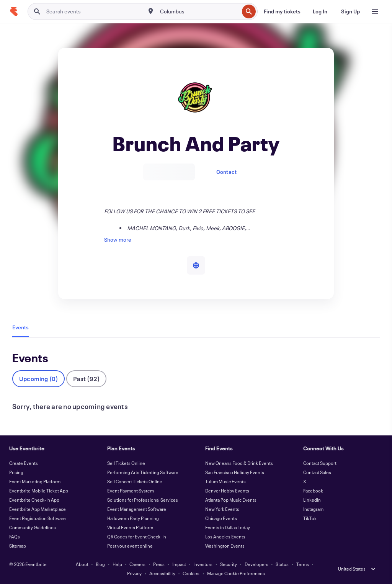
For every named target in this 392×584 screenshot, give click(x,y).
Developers (256, 564)
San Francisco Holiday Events (235, 472)
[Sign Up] (350, 11)
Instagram (313, 509)
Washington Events (225, 546)
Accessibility (162, 573)
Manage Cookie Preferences (236, 573)
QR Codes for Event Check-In (137, 537)
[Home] (14, 11)
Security (229, 564)
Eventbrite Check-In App (34, 500)
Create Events (24, 463)
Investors (203, 564)
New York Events (222, 509)
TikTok (310, 518)
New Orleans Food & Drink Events (239, 463)
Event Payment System (131, 491)
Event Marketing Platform (35, 481)
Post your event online (130, 546)
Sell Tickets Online (126, 463)
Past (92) (86, 379)
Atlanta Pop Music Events (231, 500)
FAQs (15, 537)
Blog (100, 564)
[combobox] (199, 11)
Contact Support (320, 463)
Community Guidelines (33, 527)
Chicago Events (221, 518)
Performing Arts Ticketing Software (143, 472)
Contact (226, 172)
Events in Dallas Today (228, 527)
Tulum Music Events (225, 481)
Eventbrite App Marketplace (38, 509)
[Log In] (320, 11)
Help (117, 564)
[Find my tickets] (282, 11)
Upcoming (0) (38, 379)
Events (20, 327)
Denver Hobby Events (227, 491)
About (82, 564)
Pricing (16, 472)
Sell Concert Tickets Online (135, 481)
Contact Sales (317, 472)
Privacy (134, 573)
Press (159, 564)
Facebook (313, 491)
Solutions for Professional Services (143, 500)
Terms (303, 564)
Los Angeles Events (225, 537)
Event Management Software (137, 509)
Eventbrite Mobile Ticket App (39, 491)
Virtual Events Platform (130, 527)
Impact (179, 564)
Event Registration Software (38, 518)
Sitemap (18, 546)
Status (282, 564)
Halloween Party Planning (133, 518)
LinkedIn (312, 500)
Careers (137, 564)
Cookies (191, 573)
